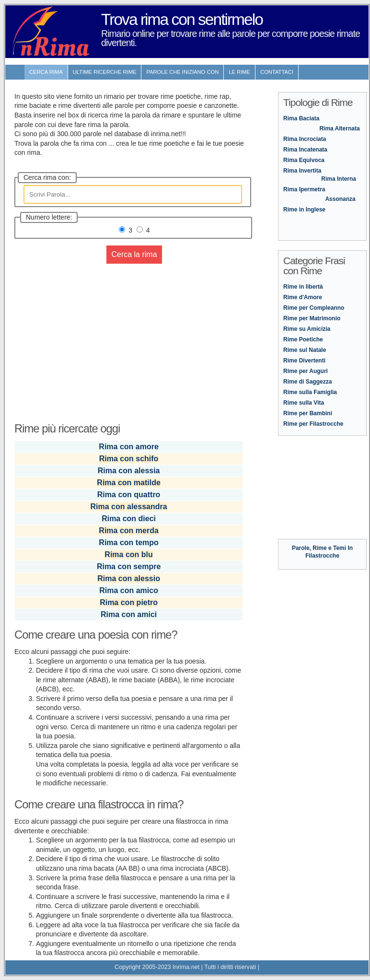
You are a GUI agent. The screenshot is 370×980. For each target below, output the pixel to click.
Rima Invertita (302, 171)
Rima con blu (128, 554)
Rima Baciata (301, 118)
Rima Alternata (339, 128)
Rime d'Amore (303, 297)
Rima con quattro (129, 495)
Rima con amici (129, 614)
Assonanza (340, 199)
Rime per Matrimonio (312, 318)
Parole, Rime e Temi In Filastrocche (322, 548)
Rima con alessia (129, 471)
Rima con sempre (129, 566)
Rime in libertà (303, 287)
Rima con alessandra (129, 507)
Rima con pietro (129, 602)
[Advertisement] (129, 338)
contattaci (277, 72)
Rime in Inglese (304, 210)
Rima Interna (339, 179)
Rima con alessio (129, 578)
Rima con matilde (128, 483)
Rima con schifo (129, 459)
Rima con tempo (128, 542)
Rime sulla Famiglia (310, 392)
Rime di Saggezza (307, 382)
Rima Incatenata (305, 150)
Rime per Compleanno (314, 308)
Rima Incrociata (305, 139)
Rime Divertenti (304, 361)
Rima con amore (128, 447)
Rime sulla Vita (304, 403)
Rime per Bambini (308, 413)
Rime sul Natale (305, 350)
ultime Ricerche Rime (105, 72)
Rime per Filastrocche (313, 424)
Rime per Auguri (306, 371)
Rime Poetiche (303, 339)
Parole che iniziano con (182, 72)
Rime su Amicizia (307, 329)
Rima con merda (128, 531)
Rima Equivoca (304, 160)
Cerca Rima (46, 72)
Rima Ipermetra (304, 189)
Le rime (239, 72)
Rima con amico (129, 590)
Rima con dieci (129, 519)
